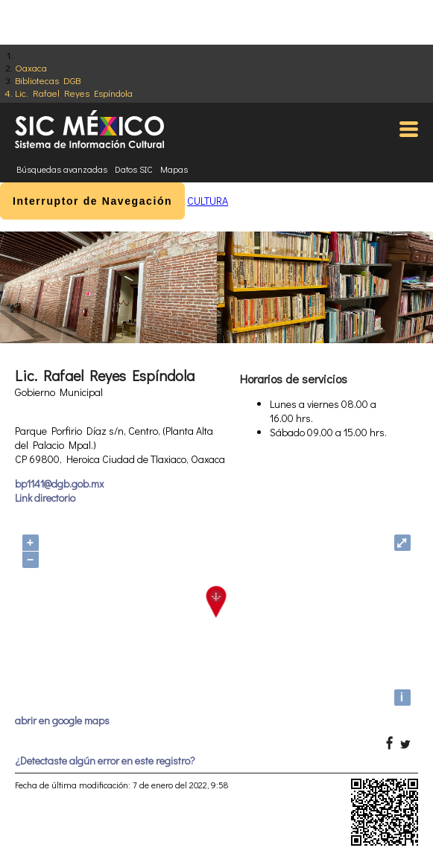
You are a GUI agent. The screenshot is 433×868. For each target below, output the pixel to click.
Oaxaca (31, 67)
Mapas (174, 169)
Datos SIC (134, 169)
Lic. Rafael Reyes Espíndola (74, 93)
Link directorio (45, 498)
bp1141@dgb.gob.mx (59, 484)
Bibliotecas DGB (48, 80)
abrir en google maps (62, 720)
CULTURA (208, 201)
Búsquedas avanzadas (62, 169)
